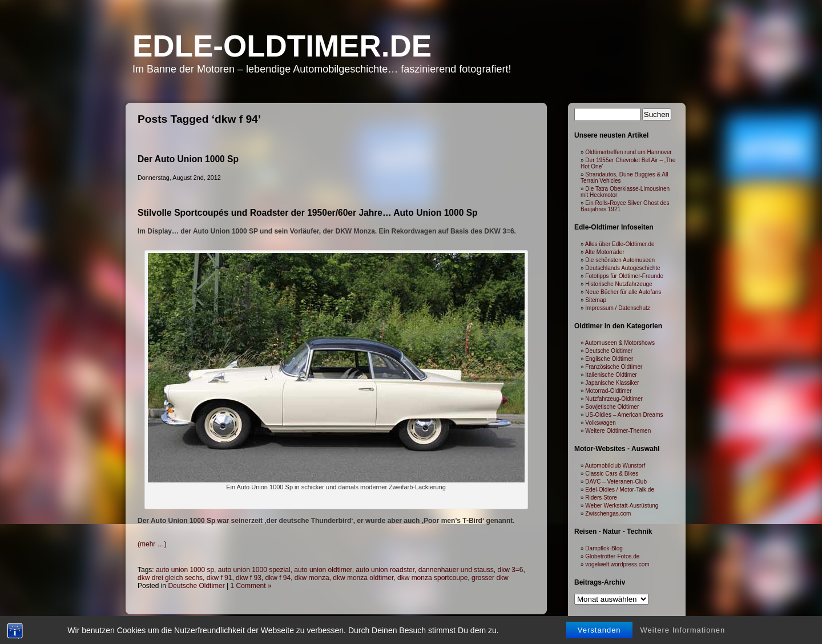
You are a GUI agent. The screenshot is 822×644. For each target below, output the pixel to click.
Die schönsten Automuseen (620, 260)
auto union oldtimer (323, 570)
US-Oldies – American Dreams (624, 415)
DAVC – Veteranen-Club (616, 482)
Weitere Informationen (683, 636)
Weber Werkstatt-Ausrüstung (622, 506)
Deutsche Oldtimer (196, 586)
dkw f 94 (278, 578)
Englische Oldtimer (609, 359)
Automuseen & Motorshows (620, 343)
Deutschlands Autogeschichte (622, 268)
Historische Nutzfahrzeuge (618, 284)
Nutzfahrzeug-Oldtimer (614, 399)
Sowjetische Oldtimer (612, 407)
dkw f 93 (249, 578)
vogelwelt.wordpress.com (617, 564)
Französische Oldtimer (614, 367)
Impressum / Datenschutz (617, 308)
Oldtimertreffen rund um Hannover (628, 152)
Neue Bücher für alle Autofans (623, 292)
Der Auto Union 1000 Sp (188, 159)
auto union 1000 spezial (254, 570)
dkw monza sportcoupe (432, 578)
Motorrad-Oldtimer (608, 391)
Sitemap (596, 300)
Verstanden (599, 636)
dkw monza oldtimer (363, 578)
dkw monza (312, 578)
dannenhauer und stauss (456, 570)
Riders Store (601, 498)
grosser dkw (490, 578)
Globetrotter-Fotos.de (612, 556)
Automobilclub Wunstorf (615, 466)
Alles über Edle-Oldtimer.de (620, 244)
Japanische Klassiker (612, 383)
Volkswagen (600, 423)
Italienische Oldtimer (611, 375)
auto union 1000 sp (185, 570)
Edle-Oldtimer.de (282, 46)
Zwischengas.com (608, 514)
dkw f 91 (219, 578)
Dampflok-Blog (604, 548)
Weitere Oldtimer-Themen (618, 431)
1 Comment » (251, 586)
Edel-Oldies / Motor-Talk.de (620, 490)
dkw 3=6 (511, 570)
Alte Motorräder (605, 252)
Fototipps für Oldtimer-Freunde (624, 276)
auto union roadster (385, 570)
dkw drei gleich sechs (170, 578)
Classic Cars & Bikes (612, 474)
